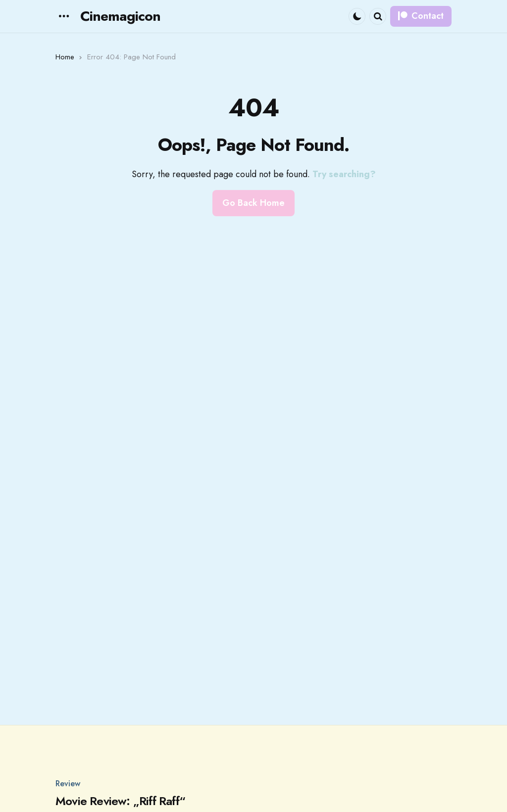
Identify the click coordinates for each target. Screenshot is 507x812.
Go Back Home (253, 203)
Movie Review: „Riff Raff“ (120, 801)
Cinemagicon (120, 16)
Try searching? (344, 174)
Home (65, 57)
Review (68, 784)
